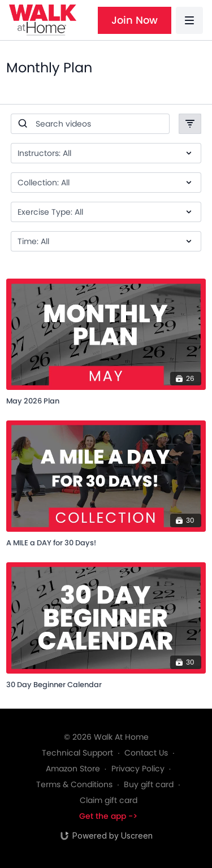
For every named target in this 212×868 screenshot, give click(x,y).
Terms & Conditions (74, 784)
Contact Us (146, 753)
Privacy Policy (138, 769)
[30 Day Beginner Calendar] (106, 683)
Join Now (135, 20)
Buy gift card (149, 784)
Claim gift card (109, 800)
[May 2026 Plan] (106, 399)
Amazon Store (73, 769)
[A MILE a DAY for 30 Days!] (106, 541)
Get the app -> (108, 816)
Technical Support (77, 753)
